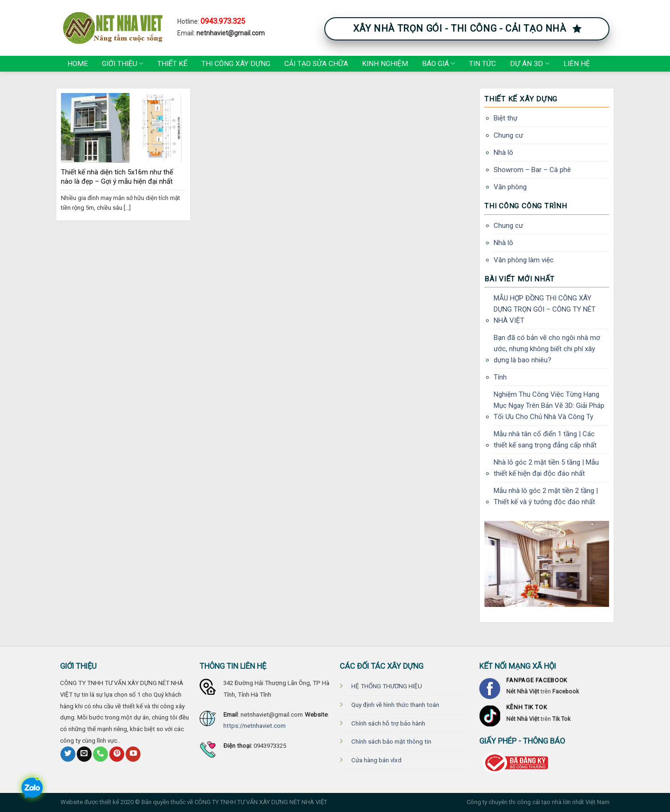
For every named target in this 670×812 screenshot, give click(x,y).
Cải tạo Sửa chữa (316, 64)
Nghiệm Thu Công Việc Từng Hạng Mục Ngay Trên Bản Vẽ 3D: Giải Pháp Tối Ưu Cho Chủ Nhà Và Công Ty (549, 406)
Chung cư (508, 135)
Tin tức (482, 64)
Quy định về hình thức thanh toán (395, 705)
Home (78, 64)
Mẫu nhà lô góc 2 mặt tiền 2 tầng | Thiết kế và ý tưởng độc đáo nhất (546, 496)
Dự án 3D (529, 63)
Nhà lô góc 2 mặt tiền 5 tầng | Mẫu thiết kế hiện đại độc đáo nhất (546, 468)
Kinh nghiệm (385, 64)
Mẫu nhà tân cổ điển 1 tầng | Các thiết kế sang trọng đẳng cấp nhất (545, 439)
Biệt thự (506, 118)
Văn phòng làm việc (524, 260)
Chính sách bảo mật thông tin (391, 742)
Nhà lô (503, 153)
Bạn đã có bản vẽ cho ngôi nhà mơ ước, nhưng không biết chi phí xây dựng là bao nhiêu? (547, 349)
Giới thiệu (123, 63)
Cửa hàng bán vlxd (376, 760)
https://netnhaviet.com (255, 726)
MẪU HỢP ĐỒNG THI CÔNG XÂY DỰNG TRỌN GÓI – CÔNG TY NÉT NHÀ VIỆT (545, 309)
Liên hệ (577, 64)
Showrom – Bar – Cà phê (532, 170)
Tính (500, 377)
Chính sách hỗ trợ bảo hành (388, 723)
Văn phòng (510, 187)
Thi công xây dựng (236, 64)
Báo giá (439, 63)
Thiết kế (172, 64)
